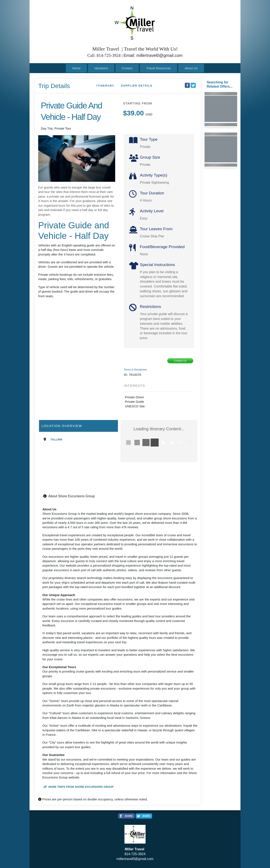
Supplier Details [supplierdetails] (137, 86)
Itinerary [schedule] (105, 86)
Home (76, 68)
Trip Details (54, 86)
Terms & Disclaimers (135, 370)
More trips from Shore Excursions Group (78, 787)
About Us (191, 68)
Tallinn (56, 439)
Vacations (101, 68)
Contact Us (180, 361)
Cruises (127, 68)
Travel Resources (159, 68)
